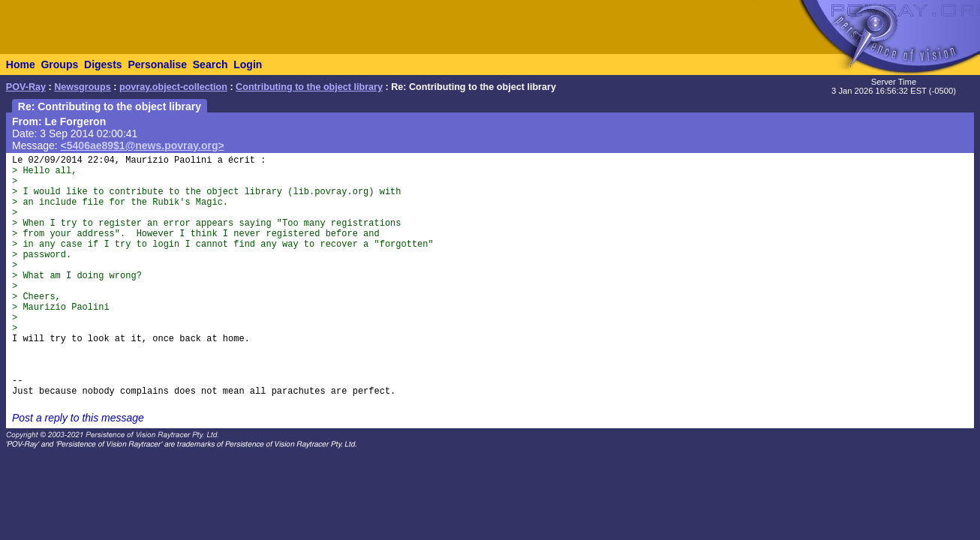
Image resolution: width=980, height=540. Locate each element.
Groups (59, 64)
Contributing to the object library (309, 87)
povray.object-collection (173, 87)
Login (248, 64)
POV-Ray (26, 87)
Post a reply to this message (78, 418)
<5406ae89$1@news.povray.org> (143, 145)
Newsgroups (83, 87)
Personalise (157, 64)
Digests (103, 64)
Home (21, 64)
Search (210, 64)
